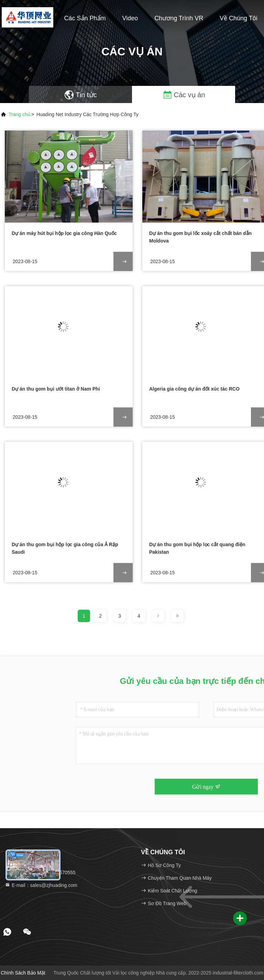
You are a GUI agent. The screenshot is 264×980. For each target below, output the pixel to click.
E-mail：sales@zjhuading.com (41, 885)
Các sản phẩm (85, 18)
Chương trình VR (179, 18)
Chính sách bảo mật (23, 973)
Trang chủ (33, 18)
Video (130, 18)
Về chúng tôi (239, 18)
